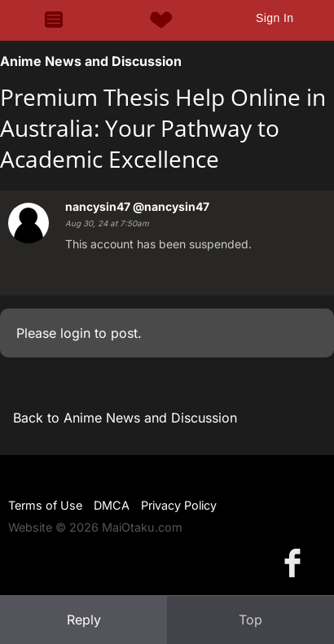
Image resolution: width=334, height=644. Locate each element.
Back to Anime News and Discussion (125, 418)
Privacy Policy (179, 505)
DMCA (112, 505)
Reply (84, 620)
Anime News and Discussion (91, 61)
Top (250, 620)
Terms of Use (45, 505)
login (75, 333)
